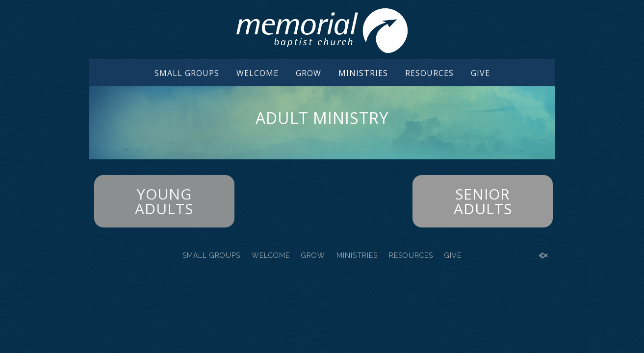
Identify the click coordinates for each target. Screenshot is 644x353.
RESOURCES (429, 73)
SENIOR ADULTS (483, 201)
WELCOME (258, 73)
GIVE (480, 73)
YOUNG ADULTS (164, 201)
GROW (309, 73)
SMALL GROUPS (187, 73)
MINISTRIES (363, 73)
